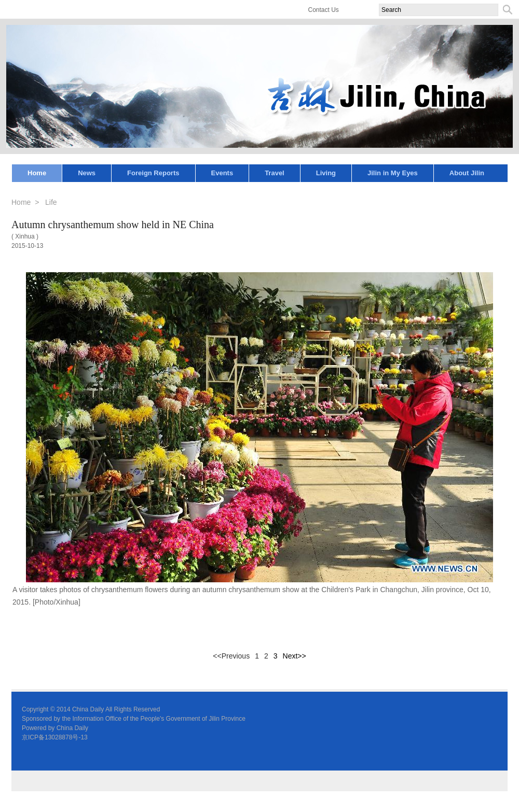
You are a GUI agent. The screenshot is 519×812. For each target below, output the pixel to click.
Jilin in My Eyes (393, 173)
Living (326, 173)
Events (222, 173)
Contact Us (324, 10)
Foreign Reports (153, 173)
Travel (275, 173)
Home (37, 173)
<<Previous (231, 656)
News (87, 173)
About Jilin (467, 173)
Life (51, 202)
